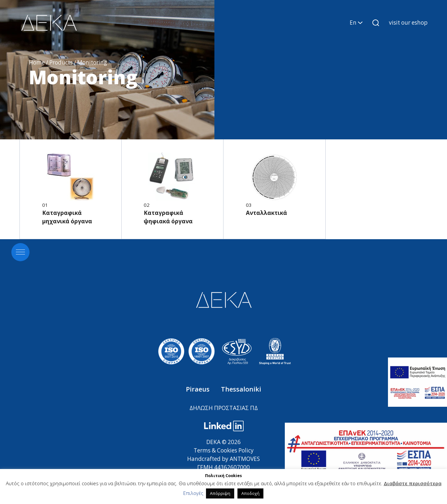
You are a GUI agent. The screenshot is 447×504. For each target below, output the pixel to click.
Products (61, 62)
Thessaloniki (241, 389)
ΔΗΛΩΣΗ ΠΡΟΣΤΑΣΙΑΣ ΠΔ (224, 408)
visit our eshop (408, 23)
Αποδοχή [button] (250, 493)
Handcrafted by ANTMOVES (223, 459)
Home (37, 62)
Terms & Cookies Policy (224, 450)
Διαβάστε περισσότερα (413, 483)
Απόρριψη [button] (220, 493)
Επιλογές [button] (193, 493)
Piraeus (199, 389)
